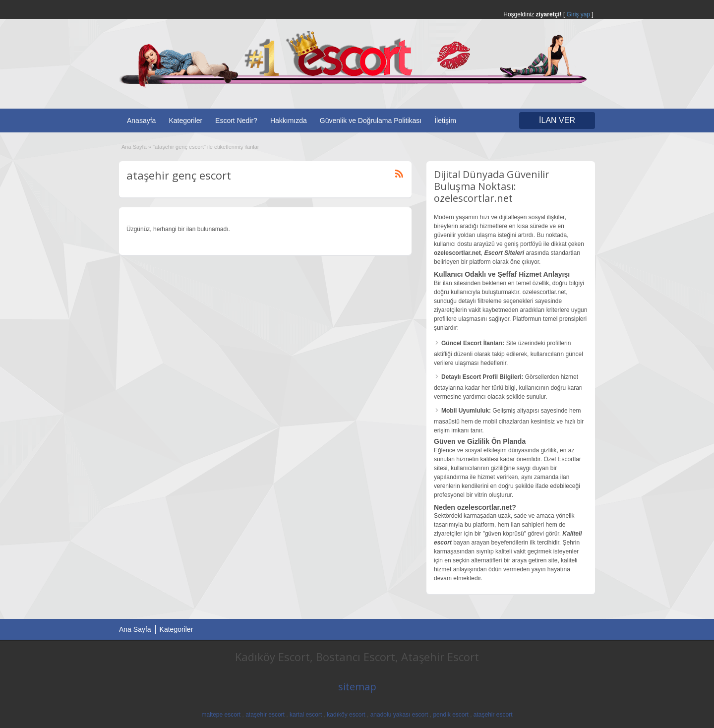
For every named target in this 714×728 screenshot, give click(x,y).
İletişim (445, 121)
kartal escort (306, 715)
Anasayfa (141, 121)
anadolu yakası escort (399, 715)
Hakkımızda (289, 121)
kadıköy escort (346, 715)
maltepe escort (221, 715)
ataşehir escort (265, 715)
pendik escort (450, 715)
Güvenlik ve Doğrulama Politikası (371, 121)
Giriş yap (578, 14)
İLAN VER (557, 120)
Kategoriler (185, 121)
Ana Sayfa (134, 147)
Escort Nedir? (236, 121)
